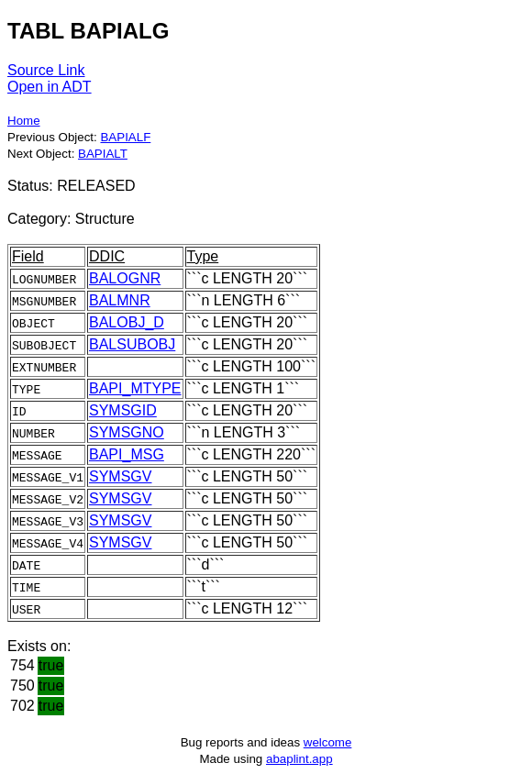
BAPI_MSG (127, 454)
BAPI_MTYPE (135, 388)
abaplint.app (299, 759)
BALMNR (120, 300)
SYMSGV (120, 476)
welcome (328, 742)
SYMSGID (123, 410)
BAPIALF (125, 137)
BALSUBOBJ (132, 344)
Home (24, 121)
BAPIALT (103, 154)
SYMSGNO (127, 432)
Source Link (46, 70)
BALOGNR (125, 278)
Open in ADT (50, 87)
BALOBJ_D (127, 322)
